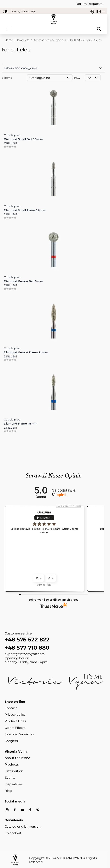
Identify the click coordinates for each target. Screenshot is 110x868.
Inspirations (14, 784)
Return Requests (89, 4)
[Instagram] (7, 810)
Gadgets (11, 741)
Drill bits (76, 40)
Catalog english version (23, 827)
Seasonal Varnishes (19, 734)
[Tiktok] (30, 810)
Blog (8, 791)
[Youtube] (22, 810)
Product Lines (15, 721)
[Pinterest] (38, 810)
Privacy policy (15, 715)
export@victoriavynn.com (25, 654)
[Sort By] (50, 78)
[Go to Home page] (54, 19)
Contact (11, 708)
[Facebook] (15, 810)
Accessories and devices (50, 40)
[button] (54, 68)
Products (23, 40)
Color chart (13, 833)
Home (9, 40)
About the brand (17, 758)
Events (10, 778)
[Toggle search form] (99, 29)
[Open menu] (9, 29)
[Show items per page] (93, 78)
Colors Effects (15, 728)
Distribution (14, 771)
